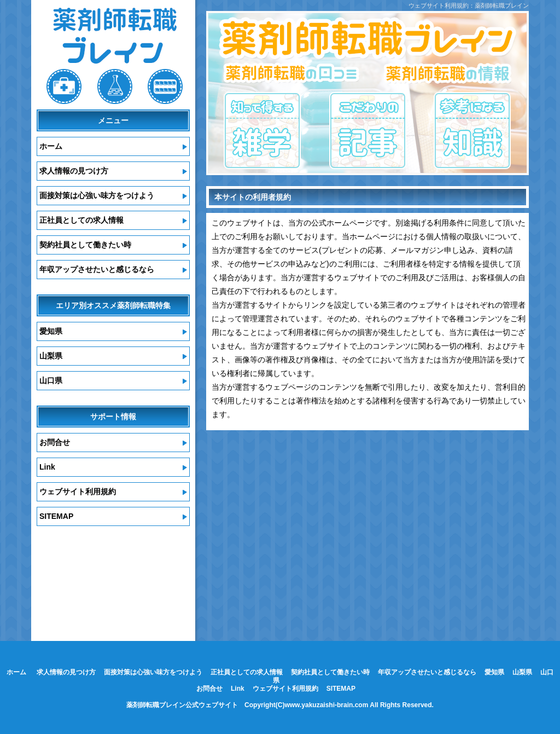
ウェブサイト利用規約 (78, 492)
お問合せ (55, 442)
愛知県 (51, 331)
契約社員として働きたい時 (85, 245)
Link (47, 467)
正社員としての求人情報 (81, 220)
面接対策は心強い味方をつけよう (97, 195)
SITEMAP (56, 516)
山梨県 (51, 356)
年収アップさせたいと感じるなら (97, 269)
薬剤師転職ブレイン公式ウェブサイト (182, 705)
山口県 (51, 380)
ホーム (51, 146)
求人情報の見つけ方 (74, 171)
